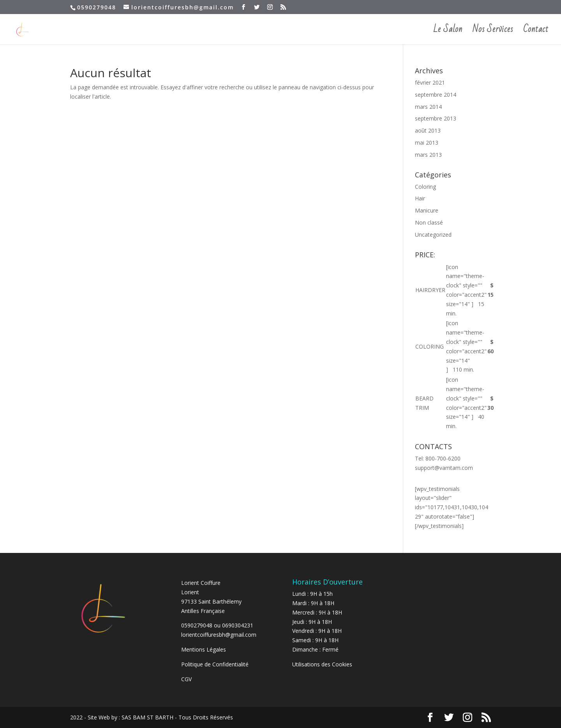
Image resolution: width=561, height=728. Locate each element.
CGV (186, 679)
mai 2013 (427, 143)
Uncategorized (433, 235)
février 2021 (430, 82)
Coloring (425, 187)
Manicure (427, 210)
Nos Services (493, 32)
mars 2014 (428, 107)
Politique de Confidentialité (216, 664)
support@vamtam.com (444, 468)
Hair (420, 198)
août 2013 (428, 130)
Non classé (429, 222)
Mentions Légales (204, 649)
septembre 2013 (436, 118)
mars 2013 (428, 155)
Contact (536, 32)
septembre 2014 (436, 95)
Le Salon (448, 32)
